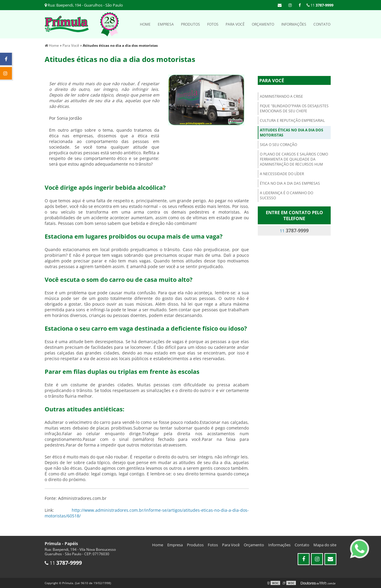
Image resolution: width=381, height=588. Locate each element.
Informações (294, 24)
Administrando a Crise (281, 96)
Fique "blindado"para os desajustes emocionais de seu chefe (294, 108)
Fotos (213, 24)
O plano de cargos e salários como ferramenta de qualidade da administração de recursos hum (294, 159)
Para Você (235, 24)
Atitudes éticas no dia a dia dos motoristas (292, 133)
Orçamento (263, 24)
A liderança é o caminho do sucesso (286, 195)
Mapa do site (325, 545)
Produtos (190, 24)
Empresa (166, 24)
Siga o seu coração (278, 145)
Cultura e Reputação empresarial (292, 120)
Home (145, 24)
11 (320, 5)
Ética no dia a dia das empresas (290, 183)
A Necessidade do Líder (282, 174)
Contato (322, 24)
